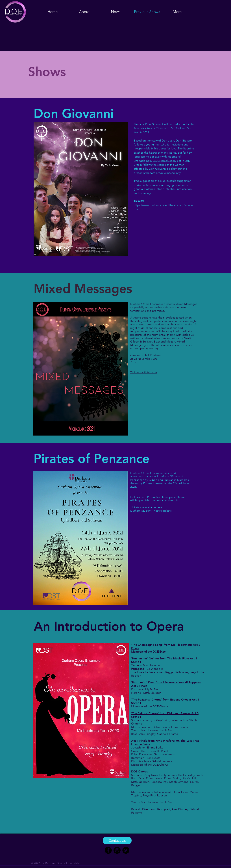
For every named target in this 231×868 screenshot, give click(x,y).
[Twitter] (126, 850)
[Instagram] (117, 850)
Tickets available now (144, 372)
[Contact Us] (117, 841)
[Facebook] (108, 850)
